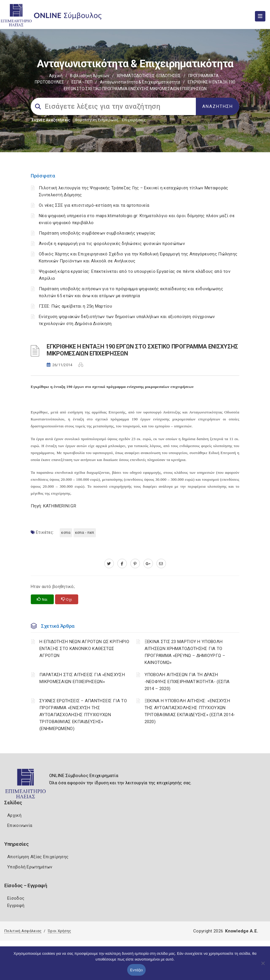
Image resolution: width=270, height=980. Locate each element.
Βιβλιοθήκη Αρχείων (90, 76)
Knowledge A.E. (242, 931)
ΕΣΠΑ (66, 532)
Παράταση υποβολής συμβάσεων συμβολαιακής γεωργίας (97, 233)
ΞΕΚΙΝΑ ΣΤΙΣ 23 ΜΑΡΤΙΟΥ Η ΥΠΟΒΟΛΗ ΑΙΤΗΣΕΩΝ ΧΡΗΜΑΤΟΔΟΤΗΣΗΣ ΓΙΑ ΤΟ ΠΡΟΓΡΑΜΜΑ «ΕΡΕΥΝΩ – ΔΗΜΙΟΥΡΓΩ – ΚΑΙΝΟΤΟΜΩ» (185, 652)
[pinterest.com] (135, 564)
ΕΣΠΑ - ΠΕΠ (82, 82)
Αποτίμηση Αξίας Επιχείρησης (38, 857)
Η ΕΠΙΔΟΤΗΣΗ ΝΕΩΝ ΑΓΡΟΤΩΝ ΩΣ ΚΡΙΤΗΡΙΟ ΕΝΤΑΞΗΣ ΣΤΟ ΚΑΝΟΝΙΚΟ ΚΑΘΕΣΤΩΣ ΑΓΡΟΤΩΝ (84, 649)
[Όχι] (263, 966)
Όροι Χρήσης (59, 931)
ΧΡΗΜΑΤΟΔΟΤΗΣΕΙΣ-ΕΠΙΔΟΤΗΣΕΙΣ (149, 76)
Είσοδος (16, 898)
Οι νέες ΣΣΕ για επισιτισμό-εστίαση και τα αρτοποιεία (94, 205)
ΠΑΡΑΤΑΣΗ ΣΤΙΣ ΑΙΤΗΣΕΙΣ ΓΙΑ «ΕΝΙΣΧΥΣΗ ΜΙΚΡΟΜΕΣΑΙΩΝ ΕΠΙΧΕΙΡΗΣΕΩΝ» (82, 678)
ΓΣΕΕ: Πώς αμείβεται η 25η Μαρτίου (75, 306)
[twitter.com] (109, 564)
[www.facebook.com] (122, 564)
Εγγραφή (16, 905)
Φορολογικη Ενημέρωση (97, 120)
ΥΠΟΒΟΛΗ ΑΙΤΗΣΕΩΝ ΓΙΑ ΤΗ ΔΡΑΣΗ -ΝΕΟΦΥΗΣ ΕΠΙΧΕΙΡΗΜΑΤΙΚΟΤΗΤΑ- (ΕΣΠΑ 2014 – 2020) (187, 682)
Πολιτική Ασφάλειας (23, 931)
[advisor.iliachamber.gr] (161, 564)
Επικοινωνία (20, 825)
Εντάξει (136, 970)
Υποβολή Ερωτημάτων (30, 867)
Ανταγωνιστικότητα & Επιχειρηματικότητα (140, 82)
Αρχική (56, 76)
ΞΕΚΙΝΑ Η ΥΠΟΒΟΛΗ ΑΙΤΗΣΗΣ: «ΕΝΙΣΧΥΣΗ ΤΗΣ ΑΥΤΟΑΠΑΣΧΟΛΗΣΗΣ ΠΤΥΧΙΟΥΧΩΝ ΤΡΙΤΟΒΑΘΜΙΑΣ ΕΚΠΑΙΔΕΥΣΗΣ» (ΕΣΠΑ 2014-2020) (190, 711)
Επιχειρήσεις (134, 120)
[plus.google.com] (148, 564)
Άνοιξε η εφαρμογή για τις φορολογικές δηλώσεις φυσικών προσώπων (112, 244)
